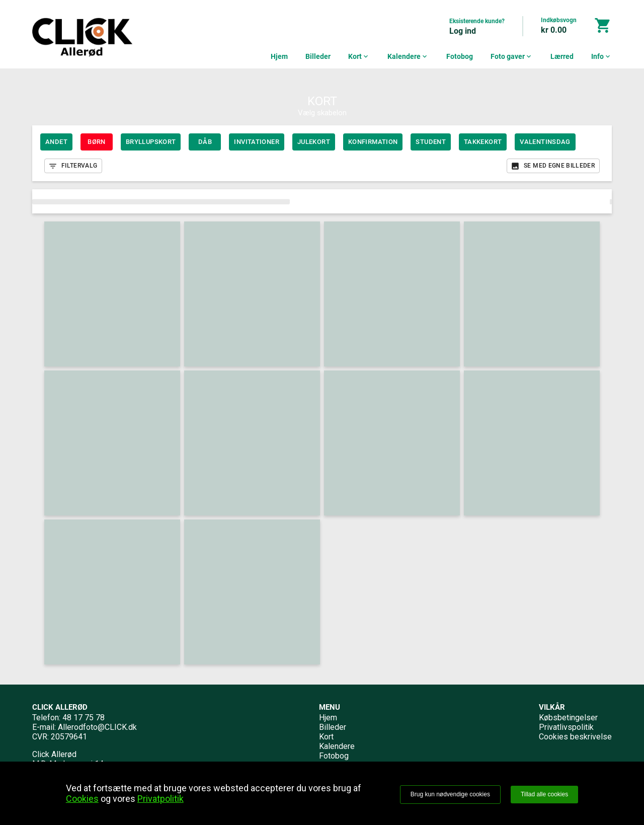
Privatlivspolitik (566, 727)
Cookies (82, 799)
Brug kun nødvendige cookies (450, 794)
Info (601, 56)
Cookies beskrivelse (575, 737)
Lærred (562, 56)
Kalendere (408, 56)
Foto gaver (512, 56)
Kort (359, 56)
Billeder (318, 56)
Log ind (463, 31)
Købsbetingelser (568, 718)
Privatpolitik (160, 799)
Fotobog (460, 56)
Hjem (279, 56)
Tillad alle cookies (544, 794)
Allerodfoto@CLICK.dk (97, 727)
